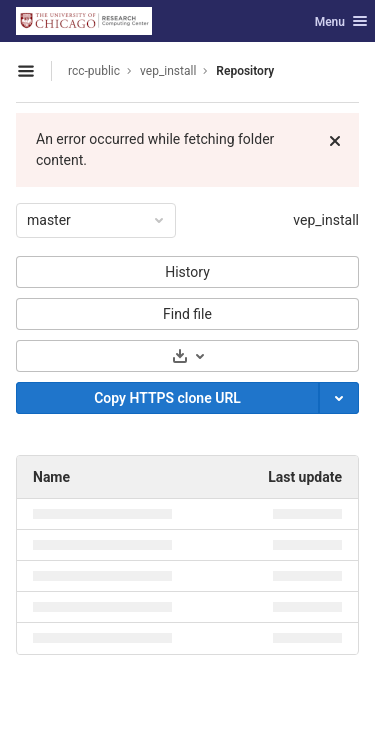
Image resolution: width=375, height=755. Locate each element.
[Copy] (167, 398)
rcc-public (94, 71)
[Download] (187, 356)
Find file (187, 314)
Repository (245, 71)
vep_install (326, 220)
